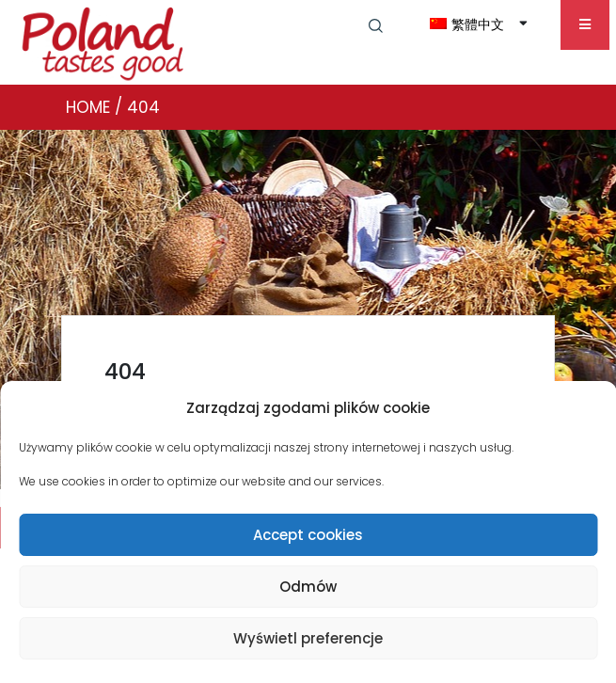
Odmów (308, 587)
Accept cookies (308, 535)
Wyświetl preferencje (308, 638)
